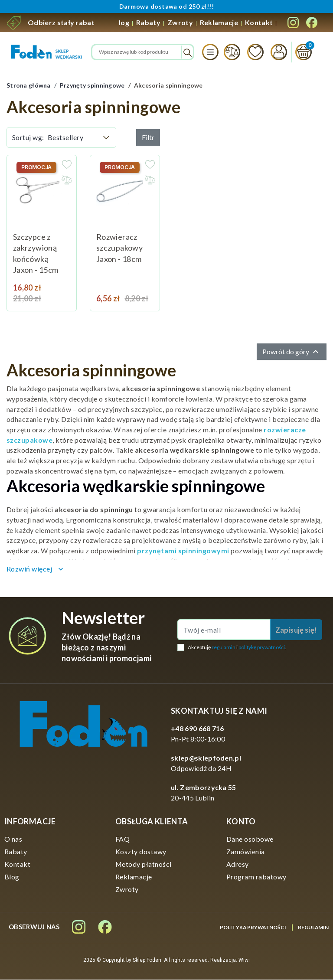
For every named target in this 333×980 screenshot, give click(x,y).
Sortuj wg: (28, 137)
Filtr (148, 137)
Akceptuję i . (237, 648)
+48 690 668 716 (198, 729)
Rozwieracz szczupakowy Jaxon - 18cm (119, 248)
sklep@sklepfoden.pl (206, 758)
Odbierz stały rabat (61, 22)
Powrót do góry (292, 352)
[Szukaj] (143, 52)
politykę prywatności (262, 648)
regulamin (224, 648)
